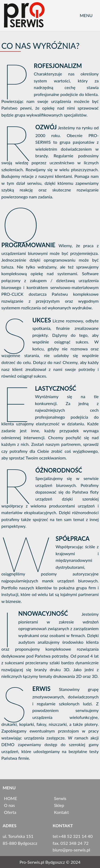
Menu (86, 15)
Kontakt (61, 812)
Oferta (10, 812)
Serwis (60, 798)
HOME (11, 798)
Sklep (59, 805)
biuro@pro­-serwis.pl (71, 850)
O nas (9, 805)
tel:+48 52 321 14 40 (73, 836)
